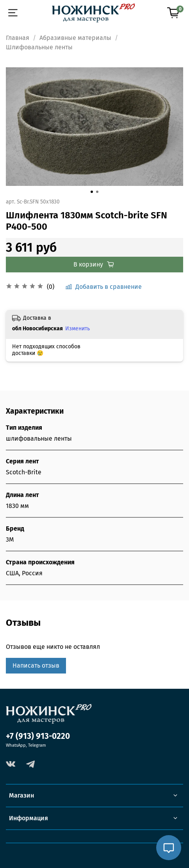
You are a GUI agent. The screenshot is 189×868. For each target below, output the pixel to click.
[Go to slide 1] (92, 192)
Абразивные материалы (75, 38)
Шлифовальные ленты (39, 47)
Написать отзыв (36, 665)
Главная (18, 38)
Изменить (78, 329)
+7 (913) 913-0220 (38, 736)
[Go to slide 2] (97, 192)
